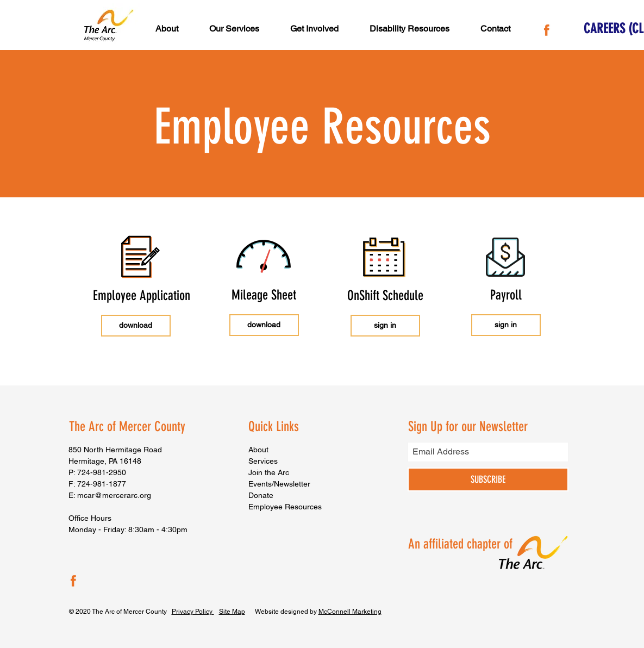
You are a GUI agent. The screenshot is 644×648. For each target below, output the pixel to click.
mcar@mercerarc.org (114, 495)
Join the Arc (269, 472)
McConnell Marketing (350, 612)
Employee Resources (285, 507)
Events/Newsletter (279, 484)
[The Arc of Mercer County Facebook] (547, 28)
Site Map (232, 612)
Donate (261, 495)
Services (263, 461)
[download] (136, 326)
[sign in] (385, 326)
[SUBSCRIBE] (488, 479)
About (258, 450)
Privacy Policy (193, 612)
